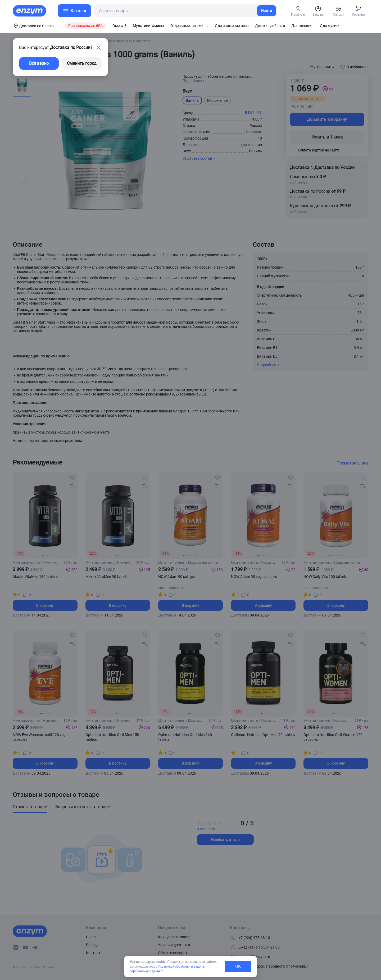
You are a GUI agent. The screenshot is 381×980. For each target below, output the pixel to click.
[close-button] (98, 48)
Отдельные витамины (189, 26)
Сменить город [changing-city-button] (82, 63)
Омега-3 (119, 26)
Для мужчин (331, 26)
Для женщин (302, 26)
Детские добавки (270, 26)
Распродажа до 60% (86, 26)
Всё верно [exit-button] (39, 63)
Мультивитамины (148, 26)
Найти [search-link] (267, 11)
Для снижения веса (232, 26)
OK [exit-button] (238, 966)
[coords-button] (34, 26)
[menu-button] (74, 11)
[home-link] (30, 11)
